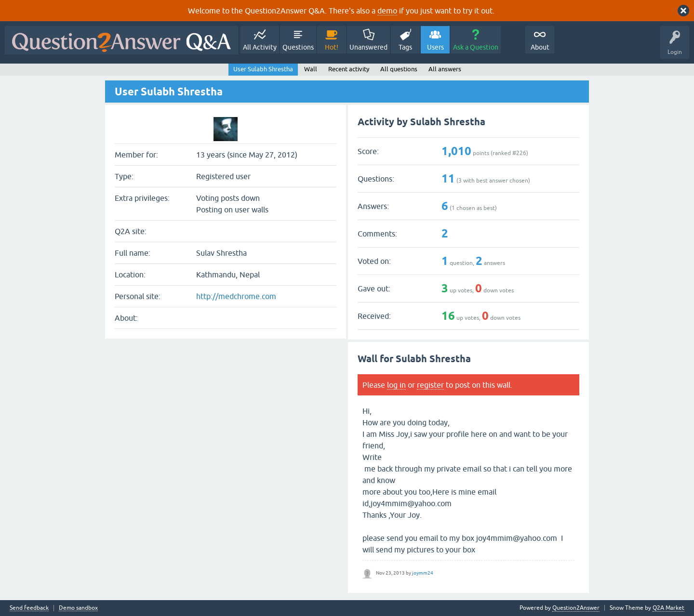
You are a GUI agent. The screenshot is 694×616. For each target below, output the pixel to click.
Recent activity (349, 69)
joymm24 (423, 573)
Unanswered (368, 47)
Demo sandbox (78, 608)
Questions (298, 47)
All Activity (260, 47)
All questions (399, 69)
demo (387, 11)
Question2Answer (576, 608)
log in (396, 385)
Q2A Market (668, 608)
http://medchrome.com (236, 296)
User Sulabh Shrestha (263, 69)
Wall (311, 69)
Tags (405, 47)
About (540, 47)
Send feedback (29, 608)
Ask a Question (476, 47)
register (430, 385)
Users (435, 47)
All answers (445, 69)
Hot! (332, 47)
